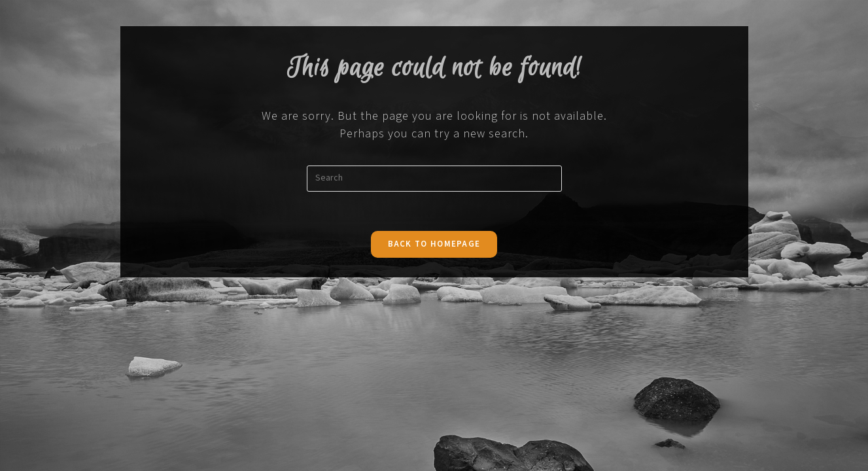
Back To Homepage (434, 244)
